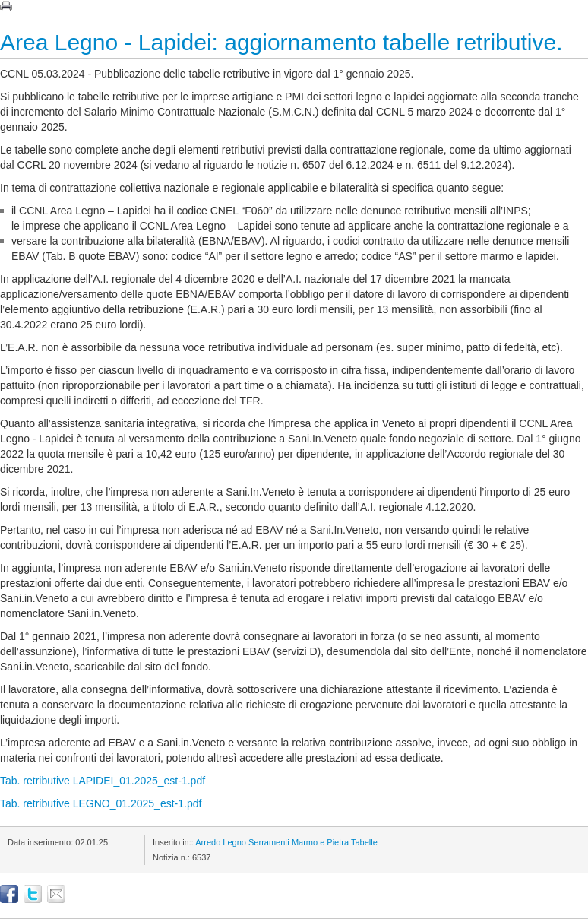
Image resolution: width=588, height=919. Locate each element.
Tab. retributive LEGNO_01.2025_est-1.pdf (101, 803)
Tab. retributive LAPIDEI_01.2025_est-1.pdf (103, 781)
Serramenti (269, 842)
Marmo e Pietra (320, 842)
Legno (234, 842)
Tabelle (364, 842)
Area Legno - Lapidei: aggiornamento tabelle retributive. (281, 42)
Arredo (208, 842)
